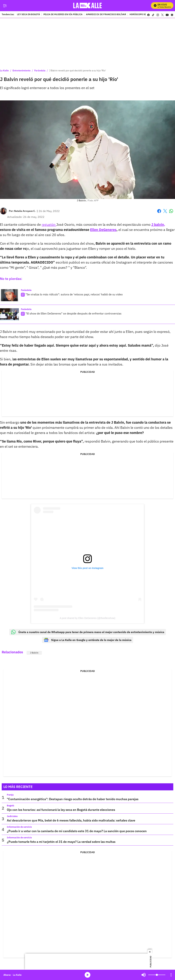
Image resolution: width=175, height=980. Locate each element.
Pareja (10, 795)
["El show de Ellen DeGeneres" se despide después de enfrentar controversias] (9, 314)
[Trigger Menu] (5, 6)
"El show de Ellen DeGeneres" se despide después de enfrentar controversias (74, 313)
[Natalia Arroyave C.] (25, 211)
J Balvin (34, 653)
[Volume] (157, 975)
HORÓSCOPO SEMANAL (142, 15)
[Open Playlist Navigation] (171, 975)
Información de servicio (19, 827)
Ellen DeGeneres (103, 230)
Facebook (159, 211)
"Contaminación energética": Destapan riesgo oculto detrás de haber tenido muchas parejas (73, 799)
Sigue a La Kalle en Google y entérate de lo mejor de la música (88, 640)
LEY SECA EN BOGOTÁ (28, 15)
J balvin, (158, 224)
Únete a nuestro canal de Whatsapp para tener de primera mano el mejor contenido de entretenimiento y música (88, 632)
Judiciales (12, 816)
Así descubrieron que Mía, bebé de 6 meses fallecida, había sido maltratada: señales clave (71, 820)
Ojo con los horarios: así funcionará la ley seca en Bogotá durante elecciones (61, 810)
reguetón (49, 224)
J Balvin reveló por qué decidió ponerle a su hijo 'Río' (78, 70)
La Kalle (4, 70)
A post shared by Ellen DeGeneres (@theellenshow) (87, 618)
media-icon (87, 975)
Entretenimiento (22, 70)
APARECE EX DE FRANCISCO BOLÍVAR (106, 15)
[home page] (88, 6)
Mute (144, 975)
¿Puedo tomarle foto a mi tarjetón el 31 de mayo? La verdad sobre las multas (61, 842)
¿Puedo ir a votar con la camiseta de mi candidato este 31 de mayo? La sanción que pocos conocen (77, 831)
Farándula (40, 70)
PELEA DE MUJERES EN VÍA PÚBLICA (63, 15)
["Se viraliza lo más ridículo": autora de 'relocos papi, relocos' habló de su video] (9, 295)
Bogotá (10, 806)
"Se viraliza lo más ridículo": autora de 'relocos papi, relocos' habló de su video (74, 294)
